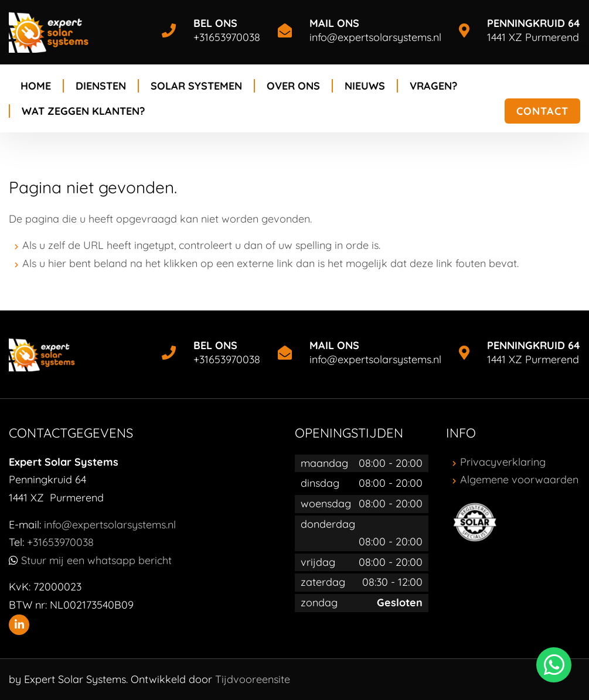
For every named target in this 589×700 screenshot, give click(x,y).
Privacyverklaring (503, 462)
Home (36, 86)
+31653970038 (227, 37)
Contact (542, 111)
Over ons (293, 86)
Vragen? (433, 86)
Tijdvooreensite (253, 679)
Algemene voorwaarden (519, 479)
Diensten (101, 86)
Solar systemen (196, 86)
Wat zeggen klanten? (83, 111)
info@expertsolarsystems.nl (375, 37)
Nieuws (365, 86)
